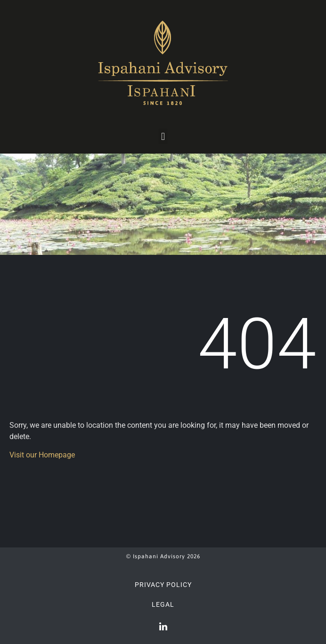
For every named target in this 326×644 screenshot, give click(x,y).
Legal (163, 604)
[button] (163, 136)
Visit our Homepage (42, 455)
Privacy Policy (163, 585)
